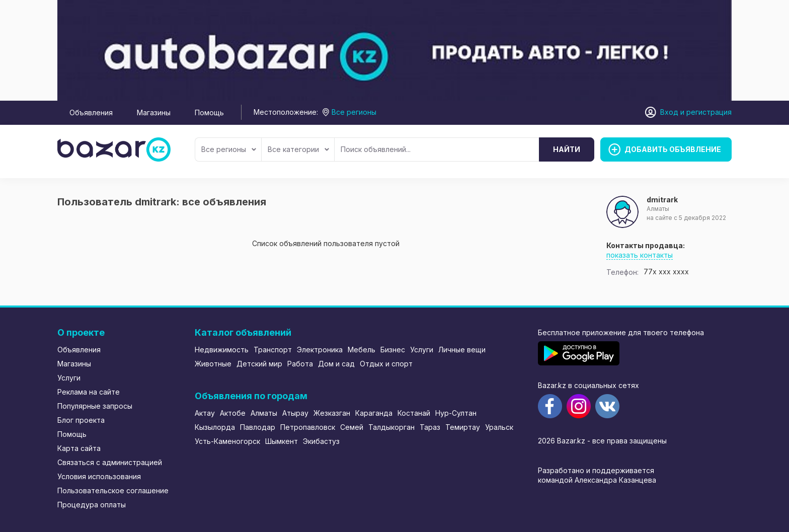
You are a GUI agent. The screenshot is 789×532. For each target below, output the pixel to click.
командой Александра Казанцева (597, 480)
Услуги (69, 378)
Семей (352, 427)
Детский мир (259, 364)
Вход (669, 112)
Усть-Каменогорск (227, 441)
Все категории (298, 149)
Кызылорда (215, 427)
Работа (300, 364)
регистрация (709, 112)
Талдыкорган (391, 427)
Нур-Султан (456, 413)
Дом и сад (336, 364)
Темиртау (463, 427)
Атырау (295, 413)
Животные (213, 364)
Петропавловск (308, 427)
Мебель (362, 350)
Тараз (430, 427)
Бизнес (393, 350)
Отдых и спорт (386, 364)
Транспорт (273, 350)
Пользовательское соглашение (113, 490)
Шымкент (282, 441)
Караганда (374, 413)
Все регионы (229, 149)
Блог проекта (81, 420)
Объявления (91, 112)
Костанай (414, 413)
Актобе (233, 413)
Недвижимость (222, 350)
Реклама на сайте (89, 392)
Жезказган (332, 413)
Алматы (264, 413)
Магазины (154, 112)
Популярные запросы (95, 406)
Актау (205, 413)
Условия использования (99, 476)
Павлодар (258, 427)
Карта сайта (79, 448)
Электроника (320, 350)
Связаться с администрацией (110, 462)
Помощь (209, 112)
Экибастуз (321, 441)
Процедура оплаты (92, 505)
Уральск (499, 427)
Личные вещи (462, 350)
